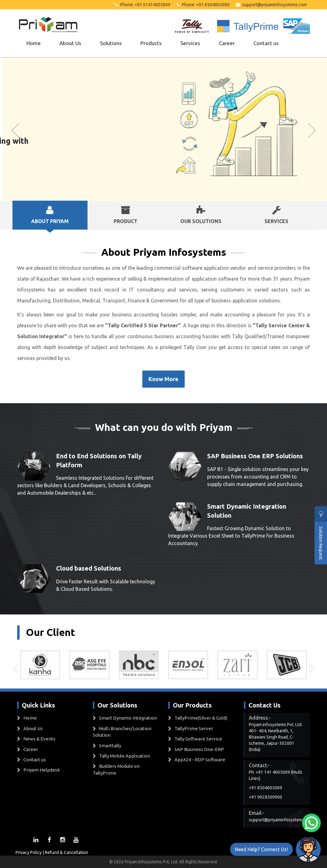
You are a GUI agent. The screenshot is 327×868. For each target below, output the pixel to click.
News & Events (39, 739)
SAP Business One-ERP (199, 749)
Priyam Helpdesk (42, 770)
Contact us (266, 43)
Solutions (111, 43)
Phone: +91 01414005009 (143, 5)
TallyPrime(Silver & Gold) (201, 718)
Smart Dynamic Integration (128, 718)
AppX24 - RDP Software (200, 760)
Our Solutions (201, 215)
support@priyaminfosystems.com (271, 5)
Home (34, 43)
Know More (163, 379)
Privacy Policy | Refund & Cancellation (52, 852)
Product (126, 215)
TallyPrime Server (194, 728)
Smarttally (110, 746)
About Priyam (50, 215)
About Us (70, 43)
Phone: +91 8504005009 (203, 5)
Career (227, 43)
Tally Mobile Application (125, 756)
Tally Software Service (198, 739)
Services (190, 43)
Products (151, 43)
